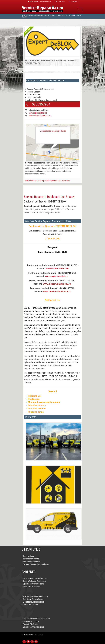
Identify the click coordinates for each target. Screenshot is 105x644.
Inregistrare (74, 2)
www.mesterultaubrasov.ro (40, 116)
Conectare (60, 2)
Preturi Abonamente (31, 561)
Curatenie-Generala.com (33, 599)
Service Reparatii (27, 15)
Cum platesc (28, 556)
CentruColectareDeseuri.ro (34, 581)
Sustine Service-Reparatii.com (35, 564)
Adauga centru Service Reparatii (39, 2)
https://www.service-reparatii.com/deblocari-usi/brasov (47, 181)
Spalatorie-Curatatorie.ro (33, 627)
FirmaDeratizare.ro (30, 605)
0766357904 (41, 104)
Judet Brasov (49, 15)
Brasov (57, 15)
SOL (41, 635)
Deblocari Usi (39, 15)
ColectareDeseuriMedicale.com (36, 619)
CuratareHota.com (30, 621)
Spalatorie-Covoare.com (33, 584)
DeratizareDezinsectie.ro (33, 602)
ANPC (37, 635)
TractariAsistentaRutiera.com (35, 596)
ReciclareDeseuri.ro (31, 587)
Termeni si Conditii (30, 559)
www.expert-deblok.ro (38, 113)
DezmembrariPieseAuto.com (35, 578)
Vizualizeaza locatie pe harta (53, 131)
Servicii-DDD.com (30, 624)
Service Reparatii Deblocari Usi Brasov (49, 197)
